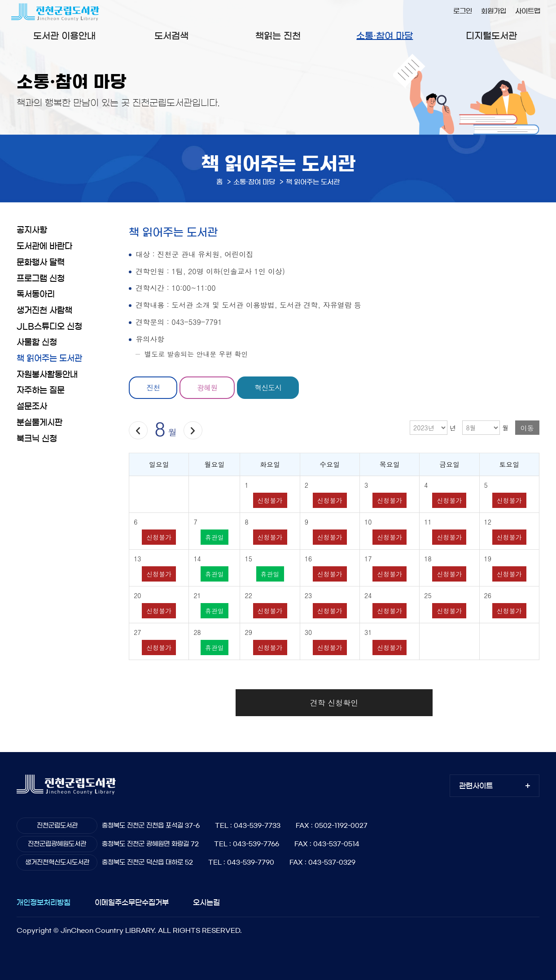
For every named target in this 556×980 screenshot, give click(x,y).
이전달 (138, 431)
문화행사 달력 (41, 262)
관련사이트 (476, 786)
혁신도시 (268, 387)
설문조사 (32, 407)
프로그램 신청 (41, 279)
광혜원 (207, 387)
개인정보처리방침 (44, 902)
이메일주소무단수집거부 (132, 902)
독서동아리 (36, 294)
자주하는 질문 (41, 390)
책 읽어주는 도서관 (49, 359)
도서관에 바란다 (44, 246)
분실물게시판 (39, 423)
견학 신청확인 (334, 703)
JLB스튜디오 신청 (49, 327)
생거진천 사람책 (44, 311)
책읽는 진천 (278, 36)
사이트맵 (528, 11)
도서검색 (171, 36)
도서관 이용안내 (64, 36)
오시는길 (206, 902)
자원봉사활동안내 (47, 375)
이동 (527, 428)
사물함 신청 (37, 342)
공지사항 (32, 230)
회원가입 (494, 11)
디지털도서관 (491, 36)
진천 (153, 387)
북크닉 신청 (37, 439)
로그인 (463, 11)
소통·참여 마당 (385, 36)
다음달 (193, 431)
